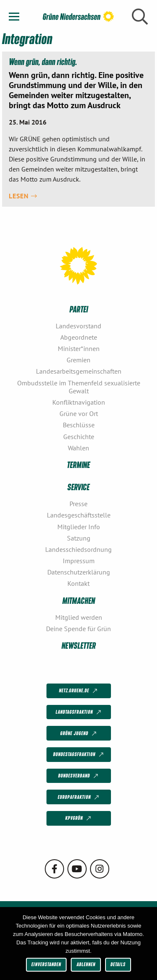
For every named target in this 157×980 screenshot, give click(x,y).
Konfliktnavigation (79, 402)
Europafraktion (79, 797)
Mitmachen (79, 600)
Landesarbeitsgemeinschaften (79, 371)
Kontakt (78, 583)
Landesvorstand (78, 326)
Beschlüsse (79, 425)
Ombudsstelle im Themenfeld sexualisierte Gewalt (79, 387)
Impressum (79, 561)
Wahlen (78, 448)
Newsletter (79, 645)
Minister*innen (79, 348)
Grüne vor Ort (79, 413)
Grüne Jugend (79, 733)
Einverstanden (46, 964)
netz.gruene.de (79, 691)
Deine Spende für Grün (78, 629)
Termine (78, 464)
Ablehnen (86, 964)
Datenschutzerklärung (79, 572)
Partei (79, 309)
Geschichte (79, 437)
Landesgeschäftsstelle (79, 515)
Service (78, 487)
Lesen (23, 196)
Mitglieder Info (79, 527)
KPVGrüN (79, 819)
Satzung (79, 538)
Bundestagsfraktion (79, 755)
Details (118, 964)
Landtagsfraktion (79, 712)
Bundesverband (79, 776)
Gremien (78, 360)
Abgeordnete (79, 337)
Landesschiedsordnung (78, 549)
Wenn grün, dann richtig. (43, 62)
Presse (78, 504)
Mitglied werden (79, 617)
